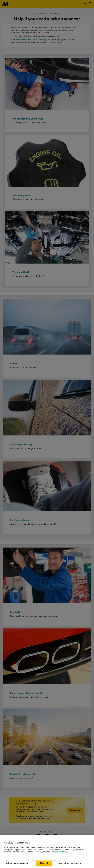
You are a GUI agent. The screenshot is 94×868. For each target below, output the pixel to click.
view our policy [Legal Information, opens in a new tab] (61, 852)
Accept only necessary (70, 863)
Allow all (44, 863)
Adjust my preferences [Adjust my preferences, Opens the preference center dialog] (17, 863)
